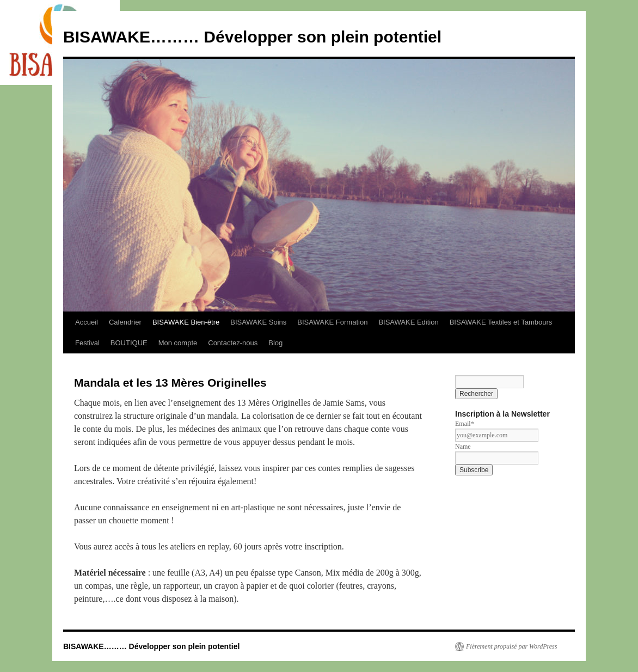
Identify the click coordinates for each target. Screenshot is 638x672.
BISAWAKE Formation (332, 322)
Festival (87, 343)
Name (463, 447)
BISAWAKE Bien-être (186, 322)
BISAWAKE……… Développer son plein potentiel (252, 37)
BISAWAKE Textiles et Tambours (501, 322)
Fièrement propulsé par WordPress (511, 646)
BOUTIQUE (129, 343)
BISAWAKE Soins (258, 322)
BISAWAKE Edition (408, 322)
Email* (465, 424)
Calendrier (125, 322)
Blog (275, 343)
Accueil (87, 322)
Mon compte (178, 343)
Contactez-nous (233, 343)
